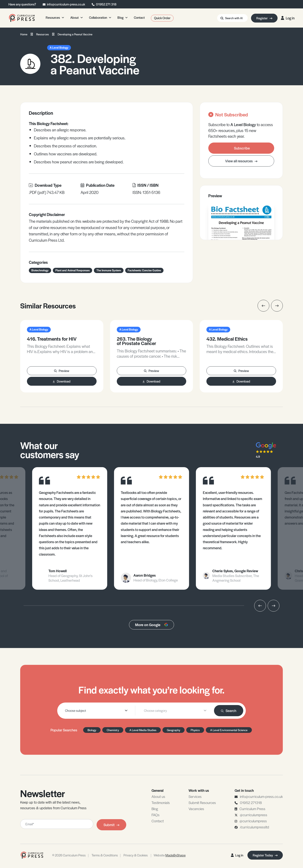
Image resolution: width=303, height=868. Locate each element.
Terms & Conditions (105, 855)
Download (62, 381)
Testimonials (161, 803)
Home (24, 34)
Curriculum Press (252, 809)
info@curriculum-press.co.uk (66, 4)
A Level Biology (59, 47)
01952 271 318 (106, 4)
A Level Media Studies (143, 730)
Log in (288, 18)
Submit (111, 825)
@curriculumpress (254, 815)
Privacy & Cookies (136, 855)
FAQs (155, 815)
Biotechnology (40, 270)
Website (170, 855)
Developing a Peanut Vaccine (75, 34)
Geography (173, 730)
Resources (43, 34)
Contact (158, 821)
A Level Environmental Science (229, 730)
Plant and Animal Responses (72, 270)
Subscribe (242, 148)
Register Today (265, 855)
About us (158, 796)
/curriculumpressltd (254, 827)
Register (264, 18)
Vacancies (196, 809)
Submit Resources (202, 803)
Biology (92, 730)
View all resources (241, 161)
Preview (62, 371)
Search (229, 711)
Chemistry (113, 730)
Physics (195, 730)
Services (195, 796)
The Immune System (109, 270)
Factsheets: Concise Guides (144, 270)
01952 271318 (251, 803)
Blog (155, 809)
